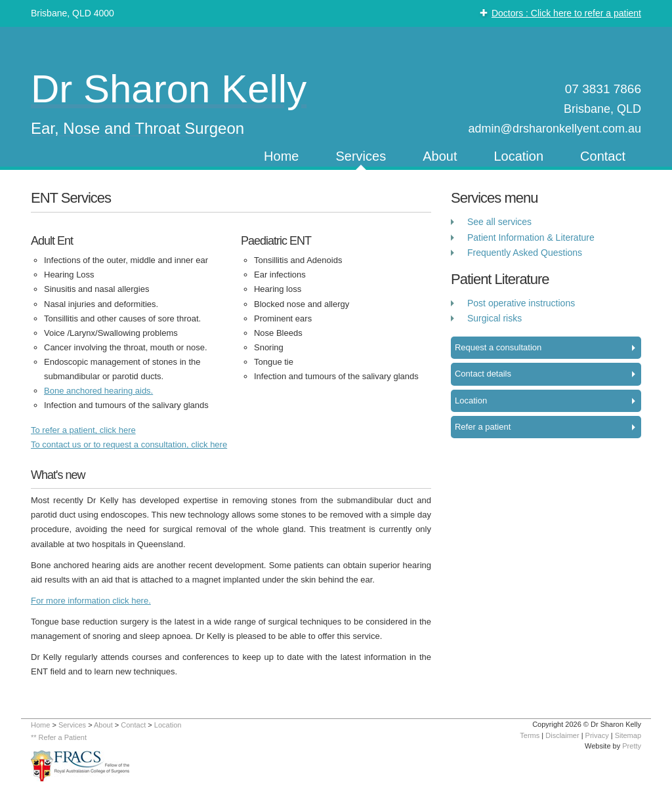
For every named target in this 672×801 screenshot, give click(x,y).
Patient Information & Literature (531, 237)
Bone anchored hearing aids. (98, 391)
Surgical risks (494, 318)
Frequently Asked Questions (525, 253)
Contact (603, 156)
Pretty (632, 746)
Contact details (483, 374)
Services (361, 156)
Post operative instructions (521, 303)
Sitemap (628, 735)
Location (518, 156)
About (440, 156)
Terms (530, 735)
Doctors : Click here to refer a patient (566, 13)
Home (281, 156)
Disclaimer (562, 735)
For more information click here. (91, 601)
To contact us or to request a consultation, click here (129, 444)
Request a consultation (498, 347)
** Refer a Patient (59, 737)
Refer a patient (483, 427)
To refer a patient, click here (83, 430)
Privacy (597, 735)
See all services (499, 222)
